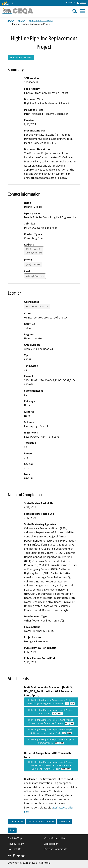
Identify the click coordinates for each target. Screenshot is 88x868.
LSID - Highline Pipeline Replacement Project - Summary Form (51, 741)
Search (21, 20)
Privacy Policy (16, 844)
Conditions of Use (55, 838)
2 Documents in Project (21, 58)
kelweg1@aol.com (35, 276)
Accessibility (51, 844)
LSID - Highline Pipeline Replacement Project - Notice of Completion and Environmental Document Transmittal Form (51, 765)
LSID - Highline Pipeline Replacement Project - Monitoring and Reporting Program (51, 721)
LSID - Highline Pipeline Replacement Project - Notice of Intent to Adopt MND (51, 731)
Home (11, 20)
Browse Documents (56, 849)
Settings (82, 3)
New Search (64, 821)
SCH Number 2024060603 (41, 20)
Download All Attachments (41, 821)
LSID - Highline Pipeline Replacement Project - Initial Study (51, 712)
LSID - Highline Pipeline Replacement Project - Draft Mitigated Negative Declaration (51, 702)
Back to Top (15, 838)
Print (12, 830)
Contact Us (71, 3)
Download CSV (16, 821)
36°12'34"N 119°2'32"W (37, 306)
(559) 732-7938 (33, 264)
